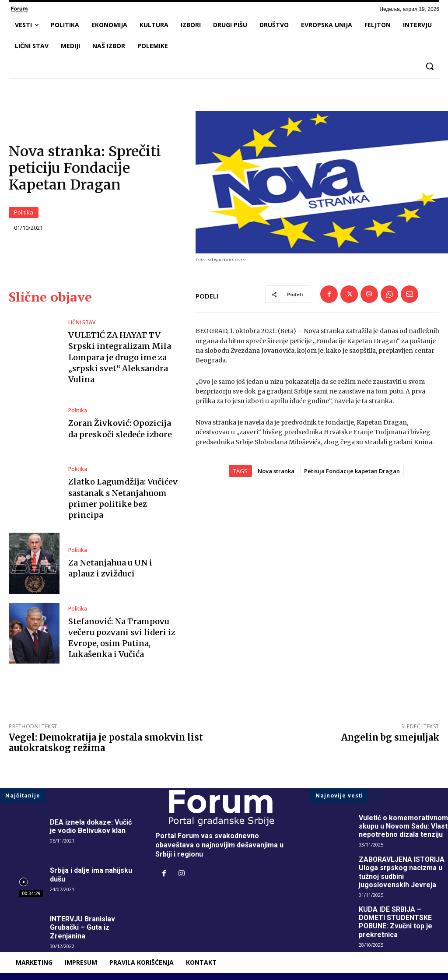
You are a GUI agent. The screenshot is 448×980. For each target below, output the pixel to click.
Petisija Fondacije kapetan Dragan (352, 471)
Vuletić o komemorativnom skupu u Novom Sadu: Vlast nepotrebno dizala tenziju (403, 826)
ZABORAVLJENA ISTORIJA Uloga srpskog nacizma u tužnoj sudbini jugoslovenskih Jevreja (402, 872)
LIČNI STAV (82, 323)
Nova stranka (276, 471)
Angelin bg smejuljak (390, 737)
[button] (430, 66)
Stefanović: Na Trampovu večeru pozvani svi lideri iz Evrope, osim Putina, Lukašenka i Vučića (122, 638)
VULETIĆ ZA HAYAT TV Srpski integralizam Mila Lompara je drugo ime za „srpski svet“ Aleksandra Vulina (120, 357)
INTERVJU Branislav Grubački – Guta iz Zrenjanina (82, 927)
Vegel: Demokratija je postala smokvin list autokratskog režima (106, 743)
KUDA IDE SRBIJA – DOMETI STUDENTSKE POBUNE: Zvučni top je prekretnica (396, 922)
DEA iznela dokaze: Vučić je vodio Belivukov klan (91, 826)
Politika (24, 213)
